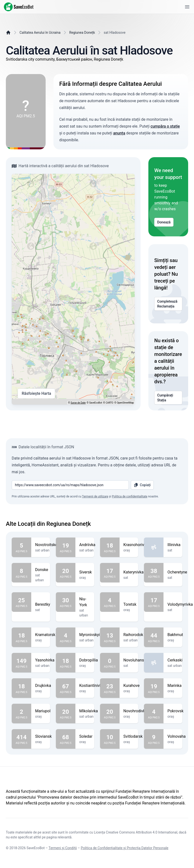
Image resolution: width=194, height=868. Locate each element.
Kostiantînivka (92, 686)
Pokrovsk (175, 711)
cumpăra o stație (165, 126)
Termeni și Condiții (63, 848)
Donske (42, 570)
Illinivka (174, 545)
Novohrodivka (135, 711)
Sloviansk (43, 736)
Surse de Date (78, 403)
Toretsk (130, 604)
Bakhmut (175, 635)
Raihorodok (133, 635)
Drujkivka (43, 686)
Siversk (86, 572)
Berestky (43, 604)
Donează (164, 222)
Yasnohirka (45, 660)
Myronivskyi (90, 635)
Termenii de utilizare (95, 496)
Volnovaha (177, 736)
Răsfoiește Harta (36, 394)
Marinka (174, 686)
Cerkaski (175, 660)
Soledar (86, 736)
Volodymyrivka (180, 604)
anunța (119, 133)
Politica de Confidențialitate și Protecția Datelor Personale (125, 848)
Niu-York (85, 602)
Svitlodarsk (133, 736)
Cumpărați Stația (168, 398)
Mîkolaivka (89, 711)
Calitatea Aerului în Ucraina (40, 33)
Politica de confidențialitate (130, 496)
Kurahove (132, 686)
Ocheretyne (177, 572)
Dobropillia (89, 660)
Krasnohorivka (136, 545)
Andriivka (87, 545)
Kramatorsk (45, 635)
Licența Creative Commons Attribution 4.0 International (136, 832)
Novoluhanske (136, 660)
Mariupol (43, 711)
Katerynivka (134, 572)
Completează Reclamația (168, 304)
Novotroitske (46, 545)
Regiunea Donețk (82, 33)
